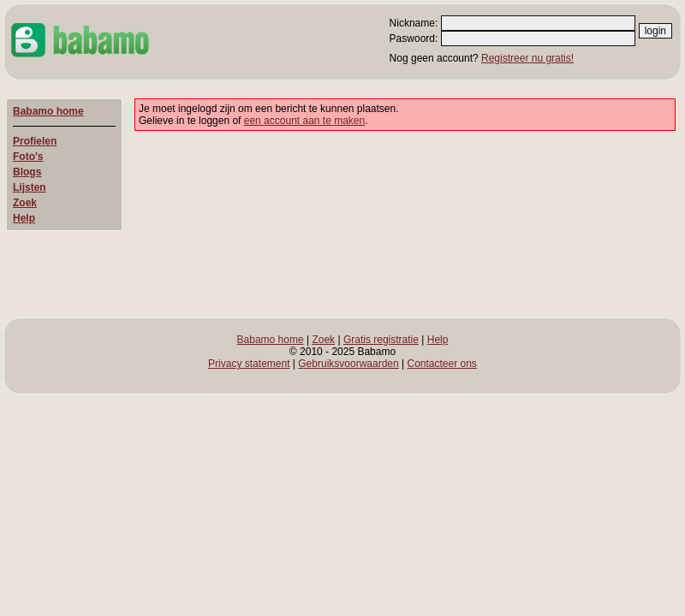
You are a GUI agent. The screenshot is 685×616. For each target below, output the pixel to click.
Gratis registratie (381, 340)
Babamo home (48, 111)
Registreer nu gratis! (527, 58)
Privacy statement (249, 364)
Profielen (35, 141)
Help (24, 218)
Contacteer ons (441, 364)
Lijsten (30, 187)
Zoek (25, 203)
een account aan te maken (304, 121)
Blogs (27, 172)
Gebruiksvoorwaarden (348, 364)
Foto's (28, 157)
